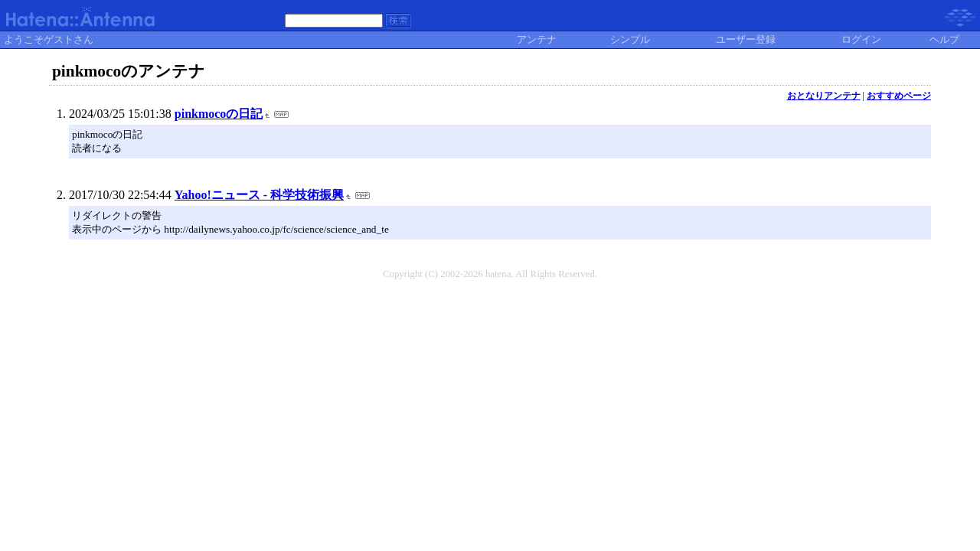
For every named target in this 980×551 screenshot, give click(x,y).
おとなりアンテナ (824, 96)
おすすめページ (899, 96)
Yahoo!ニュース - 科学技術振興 (259, 195)
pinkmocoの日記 (219, 114)
